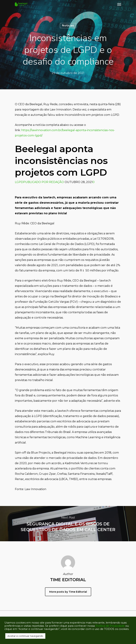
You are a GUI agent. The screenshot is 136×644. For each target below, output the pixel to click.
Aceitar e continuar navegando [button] (25, 636)
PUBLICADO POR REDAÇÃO (44, 182)
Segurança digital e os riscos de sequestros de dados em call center (68, 524)
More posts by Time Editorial (68, 592)
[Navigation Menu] (119, 4)
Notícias (68, 26)
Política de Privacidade (110, 626)
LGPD (19, 182)
